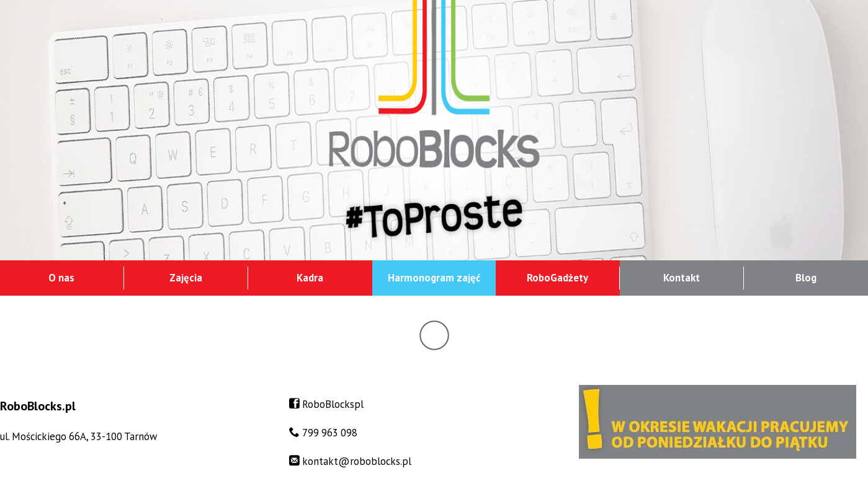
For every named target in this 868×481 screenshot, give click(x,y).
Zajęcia (186, 278)
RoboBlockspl (333, 404)
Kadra (310, 278)
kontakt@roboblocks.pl (357, 461)
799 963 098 (330, 433)
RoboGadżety (557, 278)
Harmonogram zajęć (434, 278)
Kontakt (682, 278)
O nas (61, 278)
